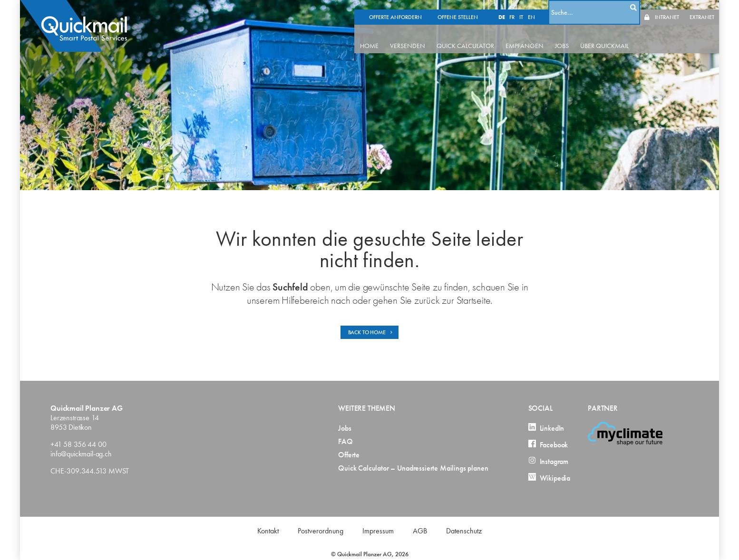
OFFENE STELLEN (467, 8)
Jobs (345, 428)
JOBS (578, 36)
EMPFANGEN (540, 36)
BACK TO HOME (371, 332)
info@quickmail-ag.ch (81, 454)
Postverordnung (321, 531)
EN (541, 8)
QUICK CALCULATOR (481, 36)
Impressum (378, 531)
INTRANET (667, 8)
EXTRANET (702, 8)
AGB (420, 531)
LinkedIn (546, 428)
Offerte (349, 455)
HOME (385, 36)
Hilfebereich (305, 300)
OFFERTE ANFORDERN (405, 8)
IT (531, 8)
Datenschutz (464, 531)
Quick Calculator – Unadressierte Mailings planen (413, 468)
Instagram (549, 462)
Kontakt (268, 531)
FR (521, 8)
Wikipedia (549, 478)
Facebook (548, 445)
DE (511, 8)
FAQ (345, 442)
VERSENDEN (423, 36)
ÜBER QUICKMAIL (620, 36)
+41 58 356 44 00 (78, 444)
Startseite (474, 300)
